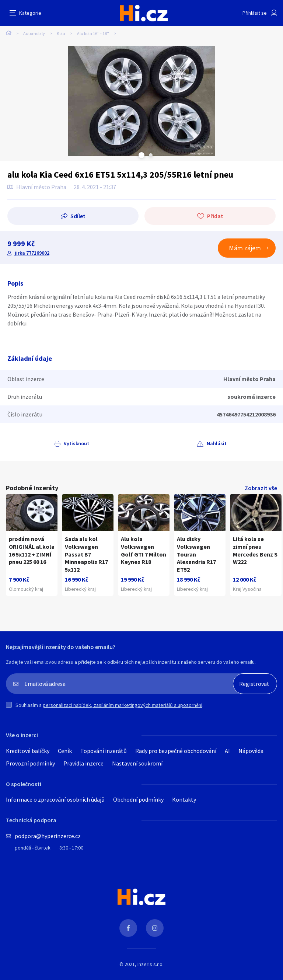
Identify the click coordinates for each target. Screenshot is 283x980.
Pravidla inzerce (83, 763)
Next (151, 155)
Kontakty (184, 799)
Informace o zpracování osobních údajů (55, 799)
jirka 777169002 (32, 253)
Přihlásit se (255, 13)
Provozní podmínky (30, 763)
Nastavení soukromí (137, 763)
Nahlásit (217, 443)
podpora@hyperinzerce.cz (48, 836)
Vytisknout (76, 443)
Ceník (65, 751)
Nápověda (251, 751)
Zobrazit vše (261, 488)
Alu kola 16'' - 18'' (93, 33)
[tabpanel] (141, 101)
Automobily (34, 33)
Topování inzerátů (104, 751)
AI (227, 751)
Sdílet (78, 216)
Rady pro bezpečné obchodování (176, 751)
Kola (61, 33)
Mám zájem (245, 248)
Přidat (215, 216)
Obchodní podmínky (138, 799)
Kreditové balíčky (28, 751)
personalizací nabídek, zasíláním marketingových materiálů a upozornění (123, 705)
